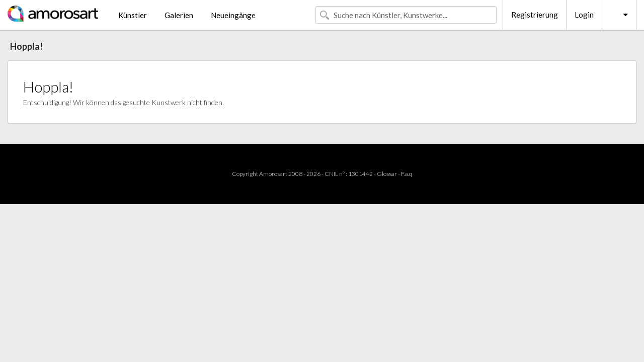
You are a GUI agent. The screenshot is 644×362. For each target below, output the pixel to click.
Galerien (179, 15)
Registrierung (535, 15)
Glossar (387, 174)
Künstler (133, 15)
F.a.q (407, 174)
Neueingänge (233, 15)
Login (584, 15)
